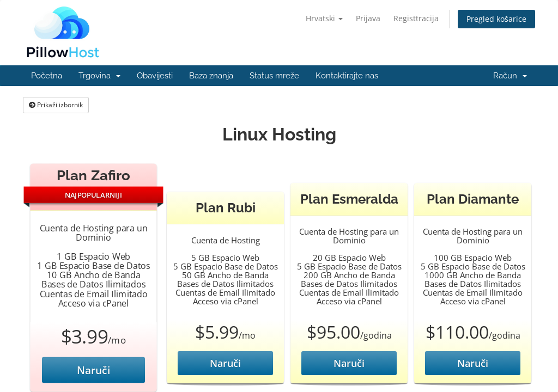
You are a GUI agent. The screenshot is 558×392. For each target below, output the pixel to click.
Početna (47, 76)
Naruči (94, 370)
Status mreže (274, 76)
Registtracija (416, 18)
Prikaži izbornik (56, 105)
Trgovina (99, 76)
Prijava (368, 18)
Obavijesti (155, 76)
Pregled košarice (496, 19)
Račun (510, 76)
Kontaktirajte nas (347, 76)
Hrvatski (324, 18)
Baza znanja (211, 76)
